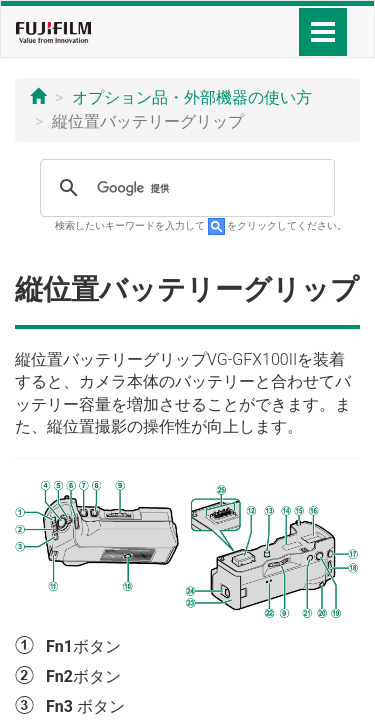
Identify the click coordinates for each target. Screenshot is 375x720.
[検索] (184, 188)
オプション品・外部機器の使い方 (192, 97)
